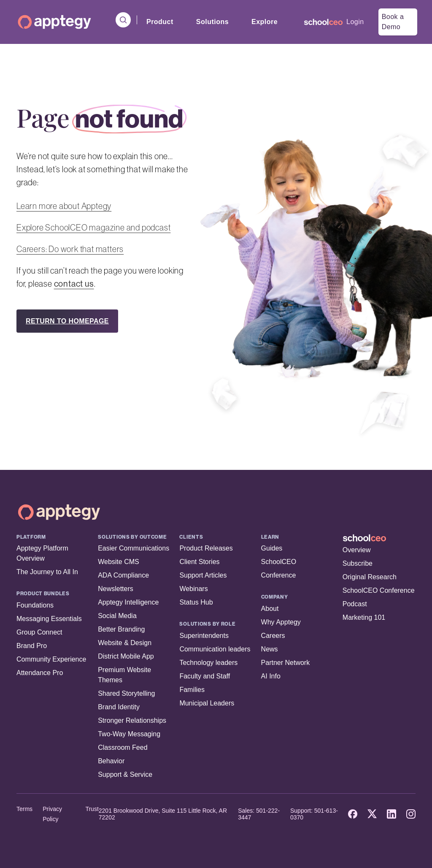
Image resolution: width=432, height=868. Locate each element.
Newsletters (116, 589)
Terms (24, 809)
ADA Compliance (123, 575)
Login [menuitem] (355, 22)
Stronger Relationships (132, 720)
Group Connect (39, 632)
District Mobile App (126, 656)
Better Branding (121, 629)
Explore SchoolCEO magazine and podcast (93, 228)
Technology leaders (208, 663)
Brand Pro (32, 646)
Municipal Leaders (207, 703)
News (270, 649)
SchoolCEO (279, 562)
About (270, 609)
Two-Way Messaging (129, 734)
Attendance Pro (40, 673)
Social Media (117, 616)
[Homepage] (54, 22)
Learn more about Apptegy (64, 206)
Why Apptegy (281, 622)
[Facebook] (353, 814)
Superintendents (204, 636)
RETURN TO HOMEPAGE (67, 321)
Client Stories (199, 562)
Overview (357, 550)
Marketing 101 (364, 617)
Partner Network (286, 663)
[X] (372, 814)
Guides (272, 548)
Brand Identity (119, 707)
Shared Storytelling (126, 693)
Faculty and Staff (205, 676)
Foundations (35, 605)
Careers (273, 636)
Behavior (111, 761)
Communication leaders (215, 649)
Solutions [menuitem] (212, 22)
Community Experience (51, 659)
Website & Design (125, 643)
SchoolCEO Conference (379, 590)
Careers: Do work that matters (70, 249)
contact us (74, 284)
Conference (279, 575)
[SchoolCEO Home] (379, 538)
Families (192, 690)
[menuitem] (323, 22)
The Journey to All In (47, 572)
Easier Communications (134, 548)
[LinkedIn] (391, 814)
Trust (92, 809)
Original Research (370, 577)
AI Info (271, 676)
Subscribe (358, 563)
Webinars (193, 589)
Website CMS (119, 562)
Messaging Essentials (49, 619)
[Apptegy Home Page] (59, 512)
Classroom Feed (123, 747)
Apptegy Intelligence (128, 602)
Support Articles (203, 575)
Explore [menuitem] (265, 22)
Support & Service (125, 774)
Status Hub (196, 602)
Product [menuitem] (160, 22)
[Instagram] (411, 814)
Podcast (355, 604)
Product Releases (206, 548)
